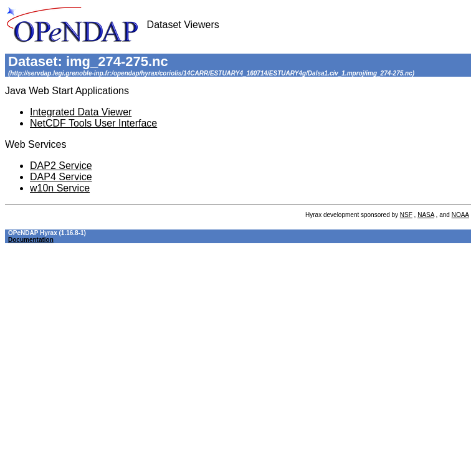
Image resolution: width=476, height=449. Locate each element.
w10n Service (60, 188)
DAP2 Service (61, 166)
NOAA (460, 215)
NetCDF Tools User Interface (93, 123)
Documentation (31, 240)
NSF (406, 215)
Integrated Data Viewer (81, 112)
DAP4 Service (61, 177)
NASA (426, 215)
